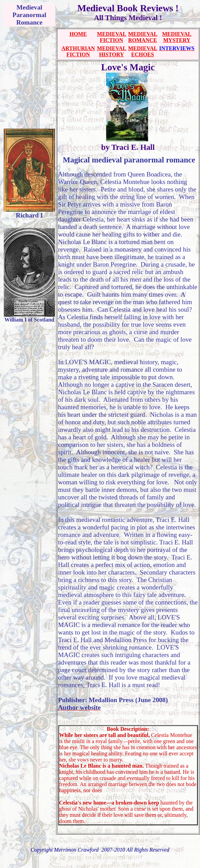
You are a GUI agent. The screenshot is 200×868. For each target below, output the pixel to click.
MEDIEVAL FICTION (112, 37)
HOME (78, 34)
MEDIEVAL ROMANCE (143, 37)
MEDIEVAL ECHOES (143, 51)
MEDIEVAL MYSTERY (177, 37)
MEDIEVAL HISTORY (112, 51)
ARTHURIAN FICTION (78, 51)
